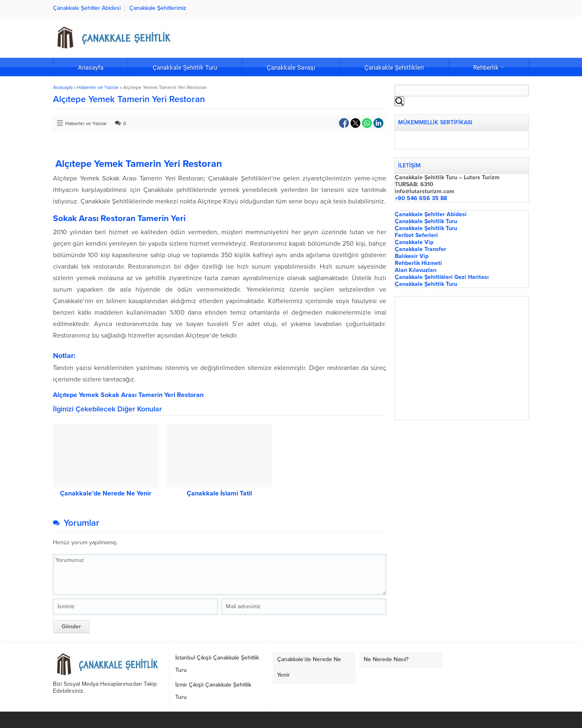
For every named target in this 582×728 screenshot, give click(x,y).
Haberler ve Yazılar (98, 87)
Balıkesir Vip (412, 256)
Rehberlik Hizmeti (418, 263)
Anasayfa (63, 87)
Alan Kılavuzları (416, 270)
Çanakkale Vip (414, 242)
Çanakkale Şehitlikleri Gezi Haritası (442, 277)
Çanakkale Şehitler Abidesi (431, 214)
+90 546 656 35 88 (421, 198)
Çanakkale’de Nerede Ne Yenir (106, 493)
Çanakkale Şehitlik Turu (426, 221)
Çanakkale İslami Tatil (219, 493)
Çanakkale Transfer (420, 249)
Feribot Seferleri (416, 235)
